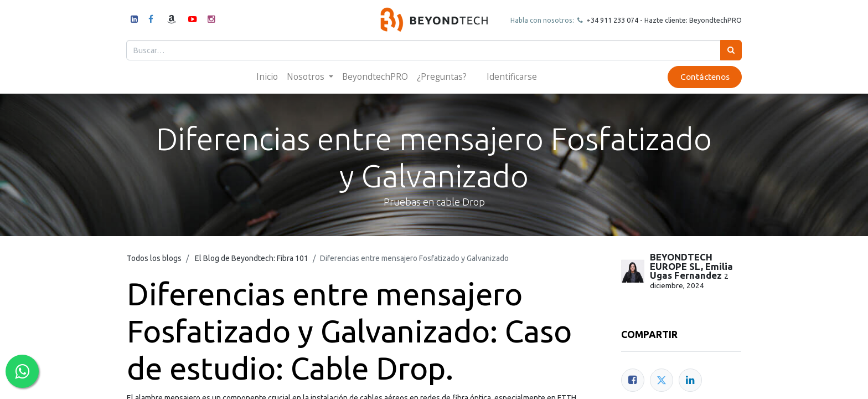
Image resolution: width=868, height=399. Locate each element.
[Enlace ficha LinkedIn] (690, 380)
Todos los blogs (154, 258)
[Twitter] (662, 380)
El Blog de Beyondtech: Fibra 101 (252, 258)
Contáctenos (704, 77)
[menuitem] (267, 77)
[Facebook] (633, 380)
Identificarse (512, 76)
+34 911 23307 (609, 20)
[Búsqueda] (730, 50)
